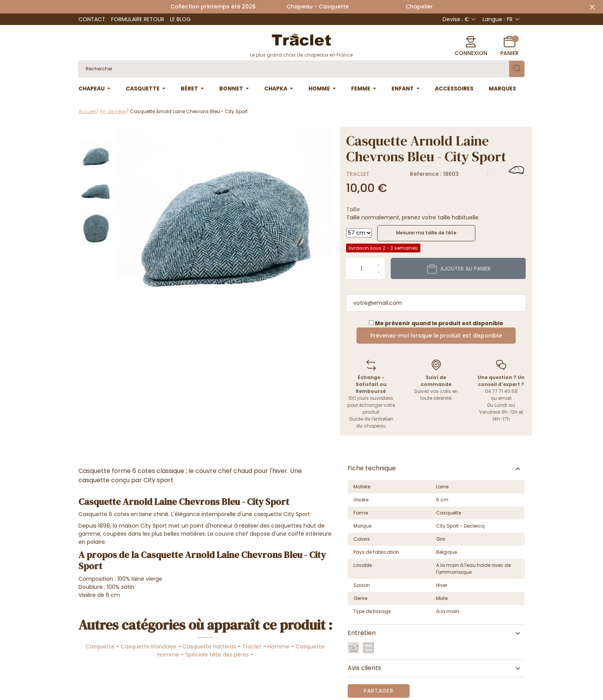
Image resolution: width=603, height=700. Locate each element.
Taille (353, 209)
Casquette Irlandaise (149, 647)
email (505, 398)
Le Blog (180, 19)
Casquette (100, 647)
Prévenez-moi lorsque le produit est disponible (436, 336)
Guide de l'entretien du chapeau (371, 422)
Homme (279, 647)
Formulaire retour (138, 19)
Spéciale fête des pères (217, 655)
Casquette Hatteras (209, 647)
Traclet (358, 174)
